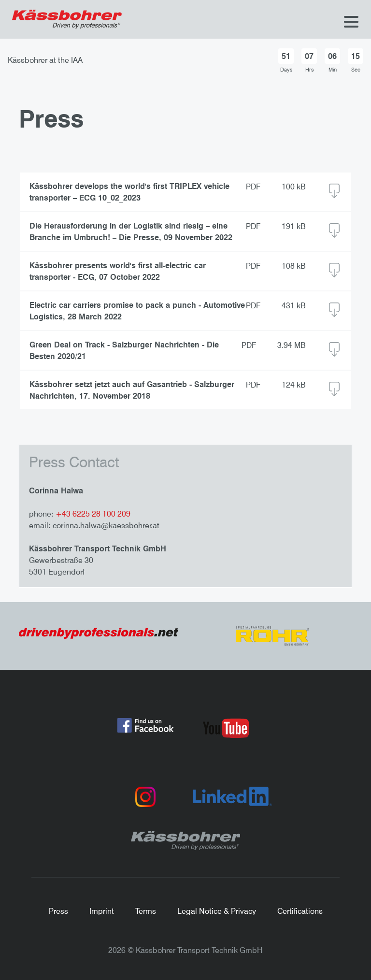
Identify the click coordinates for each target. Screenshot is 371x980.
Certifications (300, 911)
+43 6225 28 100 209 (93, 514)
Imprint (102, 911)
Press (58, 911)
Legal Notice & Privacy (217, 911)
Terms (146, 911)
